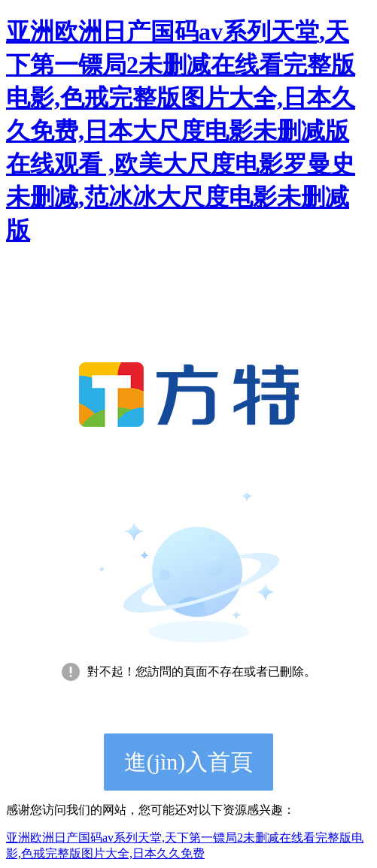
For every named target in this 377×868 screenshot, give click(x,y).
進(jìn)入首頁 (189, 762)
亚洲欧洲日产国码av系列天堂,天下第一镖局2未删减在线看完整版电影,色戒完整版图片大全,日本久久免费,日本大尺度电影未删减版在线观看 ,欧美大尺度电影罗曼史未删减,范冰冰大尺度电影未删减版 (181, 131)
